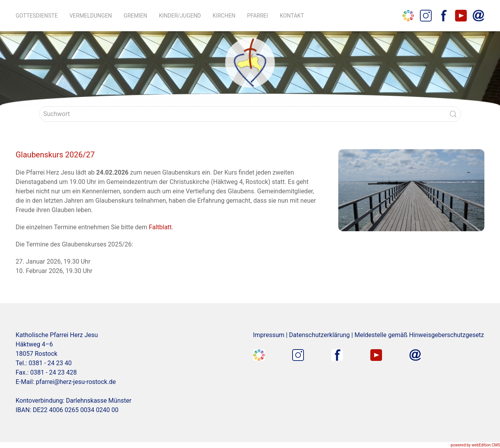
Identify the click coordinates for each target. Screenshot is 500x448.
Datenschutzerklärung (320, 335)
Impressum (269, 335)
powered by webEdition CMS (475, 445)
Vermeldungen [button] (91, 16)
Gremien (136, 16)
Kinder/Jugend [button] (180, 16)
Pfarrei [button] (258, 16)
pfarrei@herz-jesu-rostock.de (76, 382)
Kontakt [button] (292, 16)
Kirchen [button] (224, 16)
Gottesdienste (37, 16)
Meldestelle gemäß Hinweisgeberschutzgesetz (419, 335)
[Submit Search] (453, 114)
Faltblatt (160, 227)
